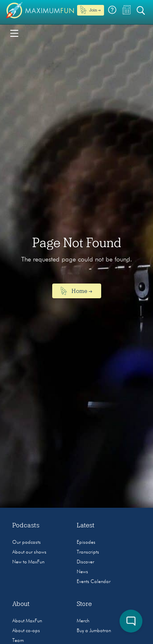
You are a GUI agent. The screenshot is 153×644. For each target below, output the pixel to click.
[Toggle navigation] (14, 33)
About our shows (29, 552)
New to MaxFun (28, 562)
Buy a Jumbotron (94, 631)
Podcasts (26, 525)
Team (18, 641)
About (21, 604)
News (82, 572)
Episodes (86, 543)
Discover (85, 562)
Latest (86, 525)
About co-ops (26, 631)
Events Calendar (94, 582)
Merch (83, 621)
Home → (76, 291)
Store (84, 604)
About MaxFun (27, 621)
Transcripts (88, 552)
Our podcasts (27, 543)
